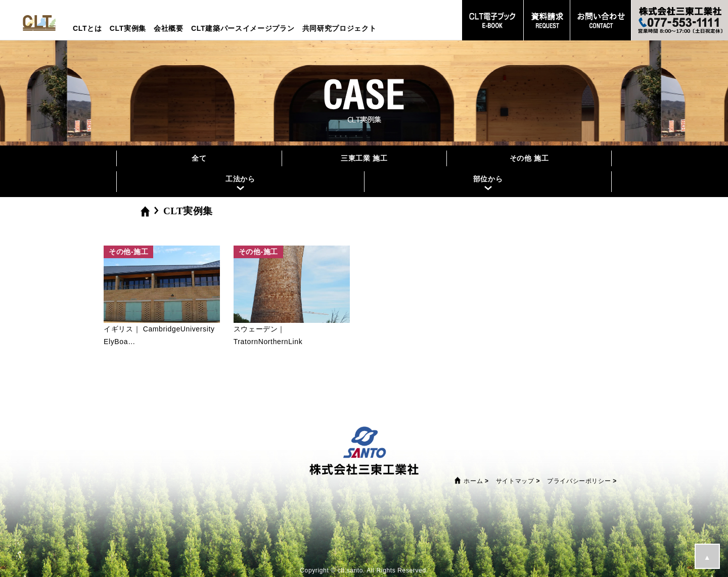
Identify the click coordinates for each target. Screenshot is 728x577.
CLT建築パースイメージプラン (243, 28)
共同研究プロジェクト (339, 28)
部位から (488, 179)
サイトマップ (515, 481)
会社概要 (169, 28)
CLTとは (87, 28)
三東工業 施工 (364, 158)
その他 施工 (529, 158)
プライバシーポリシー (579, 481)
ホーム (473, 481)
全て (199, 158)
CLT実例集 (128, 28)
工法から (240, 179)
